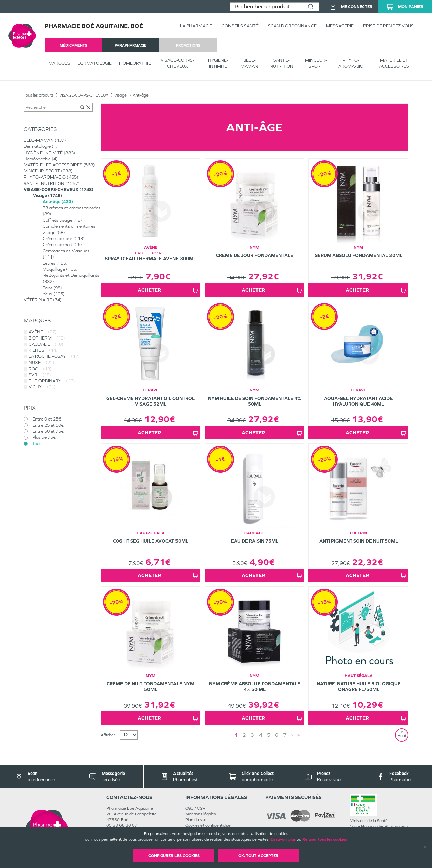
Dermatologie (95, 63)
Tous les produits (38, 95)
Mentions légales (200, 814)
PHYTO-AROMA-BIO (351, 63)
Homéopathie (135, 63)
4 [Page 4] (261, 735)
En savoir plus (283, 839)
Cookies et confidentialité (208, 825)
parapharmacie (131, 45)
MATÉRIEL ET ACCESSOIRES (394, 63)
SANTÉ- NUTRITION (281, 63)
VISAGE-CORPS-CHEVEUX (178, 63)
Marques (59, 63)
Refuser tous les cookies (325, 839)
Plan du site (196, 820)
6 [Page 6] (277, 735)
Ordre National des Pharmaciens (379, 826)
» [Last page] (299, 735)
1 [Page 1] (236, 735)
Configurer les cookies (174, 856)
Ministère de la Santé (369, 821)
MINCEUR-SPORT (316, 63)
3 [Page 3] (252, 735)
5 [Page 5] (269, 735)
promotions (188, 45)
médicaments (73, 45)
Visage (120, 95)
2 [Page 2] (244, 735)
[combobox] (266, 7)
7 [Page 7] (285, 735)
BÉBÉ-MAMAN (249, 63)
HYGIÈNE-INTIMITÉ (218, 63)
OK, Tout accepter (258, 856)
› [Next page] (292, 735)
